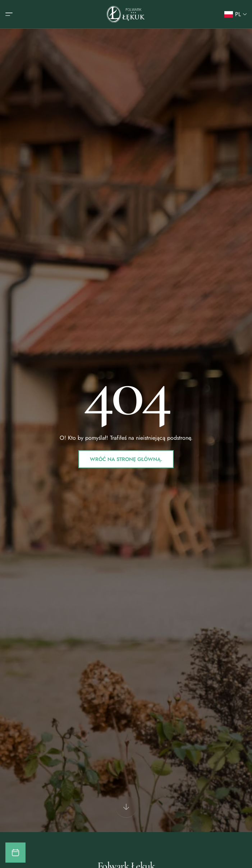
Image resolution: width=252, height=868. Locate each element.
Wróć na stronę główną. (126, 459)
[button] (235, 14)
